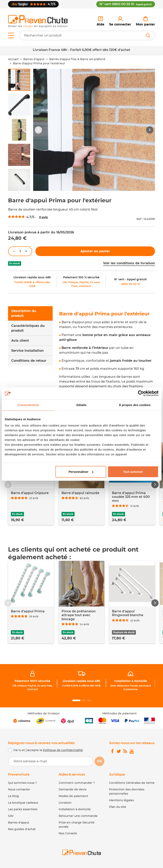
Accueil (13, 59)
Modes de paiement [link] (73, 796)
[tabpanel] (107, 360)
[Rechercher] (148, 35)
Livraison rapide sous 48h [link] (32, 277)
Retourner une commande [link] (78, 816)
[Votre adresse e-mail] (51, 761)
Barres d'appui (34, 59)
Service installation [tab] (27, 351)
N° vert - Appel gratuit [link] (130, 279)
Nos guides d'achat (22, 829)
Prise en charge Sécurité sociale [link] (77, 825)
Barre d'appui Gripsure (30, 493)
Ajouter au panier (95, 251)
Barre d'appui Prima (28, 611)
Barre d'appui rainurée (80, 493)
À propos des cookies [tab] (135, 405)
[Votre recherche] (87, 35)
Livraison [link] (65, 803)
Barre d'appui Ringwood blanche (128, 613)
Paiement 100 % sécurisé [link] (81, 277)
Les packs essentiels (23, 809)
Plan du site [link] (118, 807)
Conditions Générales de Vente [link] (132, 783)
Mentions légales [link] (121, 800)
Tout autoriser (133, 472)
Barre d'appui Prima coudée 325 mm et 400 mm (131, 497)
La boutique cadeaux (23, 803)
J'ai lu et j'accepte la (48, 750)
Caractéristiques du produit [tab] (28, 328)
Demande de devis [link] (73, 789)
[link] (120, 21)
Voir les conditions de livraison (129, 263)
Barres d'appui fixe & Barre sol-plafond (77, 59)
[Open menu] (11, 35)
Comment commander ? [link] (77, 783)
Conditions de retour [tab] (29, 361)
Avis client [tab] (20, 341)
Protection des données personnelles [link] (127, 792)
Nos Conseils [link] (68, 833)
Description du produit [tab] (24, 313)
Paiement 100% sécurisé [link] (32, 681)
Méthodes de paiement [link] (119, 713)
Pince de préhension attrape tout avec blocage (79, 615)
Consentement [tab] (28, 405)
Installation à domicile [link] (131, 681)
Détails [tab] (82, 405)
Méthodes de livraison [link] (44, 713)
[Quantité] (20, 251)
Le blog (13, 796)
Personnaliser (81, 472)
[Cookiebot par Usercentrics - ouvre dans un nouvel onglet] (141, 393)
